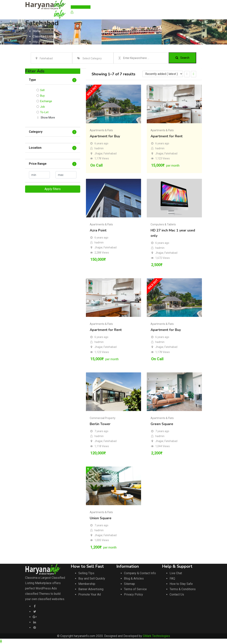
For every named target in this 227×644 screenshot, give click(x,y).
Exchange (46, 101)
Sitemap (129, 584)
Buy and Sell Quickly (92, 578)
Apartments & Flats (101, 130)
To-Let (44, 112)
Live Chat (176, 573)
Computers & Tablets (163, 224)
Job (42, 107)
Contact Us (177, 594)
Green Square (162, 424)
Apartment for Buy (105, 136)
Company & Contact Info (140, 573)
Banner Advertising (91, 589)
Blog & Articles (134, 578)
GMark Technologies (156, 636)
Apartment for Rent (167, 136)
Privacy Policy (133, 594)
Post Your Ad (81, 7)
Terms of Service (135, 589)
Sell (42, 90)
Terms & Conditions (183, 589)
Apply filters (53, 189)
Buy (42, 96)
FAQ (172, 578)
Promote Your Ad (90, 594)
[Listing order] (163, 74)
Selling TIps (86, 573)
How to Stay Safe (181, 584)
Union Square (101, 518)
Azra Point (98, 230)
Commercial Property (103, 418)
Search (182, 58)
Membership (87, 584)
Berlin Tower (100, 424)
